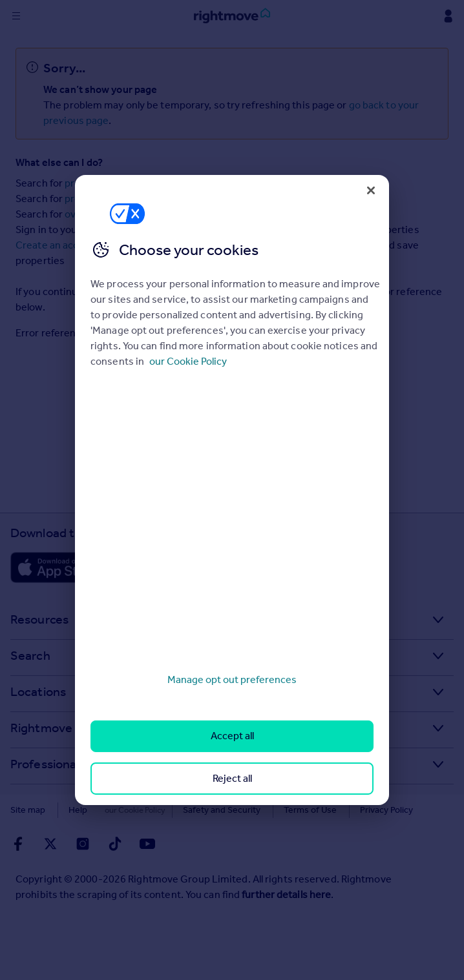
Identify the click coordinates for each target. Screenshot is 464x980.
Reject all (232, 778)
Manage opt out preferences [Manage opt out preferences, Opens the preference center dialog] (232, 679)
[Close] (371, 190)
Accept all (232, 736)
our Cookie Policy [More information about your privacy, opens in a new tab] (188, 361)
